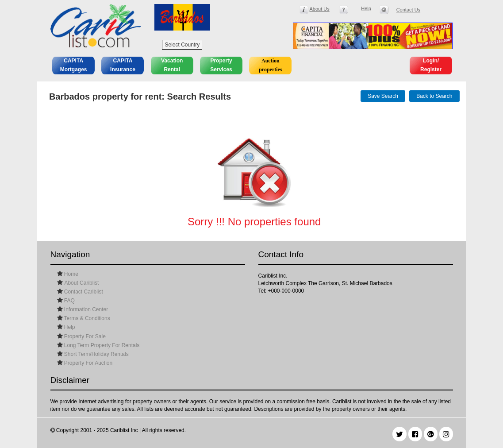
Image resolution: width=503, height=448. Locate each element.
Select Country (182, 45)
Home (71, 274)
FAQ (69, 301)
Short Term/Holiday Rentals (96, 354)
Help (69, 327)
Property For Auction (88, 363)
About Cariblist (81, 283)
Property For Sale (84, 336)
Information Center (86, 309)
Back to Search (434, 96)
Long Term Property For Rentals (101, 345)
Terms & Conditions (86, 318)
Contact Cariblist (83, 292)
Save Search (383, 96)
